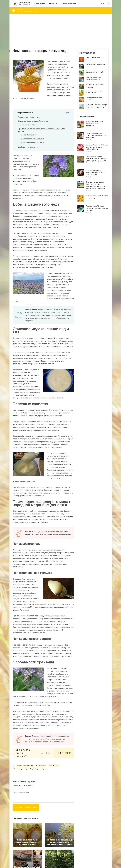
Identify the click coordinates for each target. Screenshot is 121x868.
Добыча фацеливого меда (29, 117)
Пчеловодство (41, 766)
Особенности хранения (28, 147)
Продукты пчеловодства (25, 766)
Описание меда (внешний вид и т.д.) (33, 121)
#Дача (63, 11)
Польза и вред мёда (21, 769)
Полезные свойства (26, 125)
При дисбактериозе (29, 135)
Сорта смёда (40, 769)
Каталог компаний (68, 3)
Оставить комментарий (26, 808)
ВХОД (106, 4)
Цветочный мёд (54, 766)
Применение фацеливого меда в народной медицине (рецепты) (41, 130)
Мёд (32, 769)
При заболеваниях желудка (32, 139)
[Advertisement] (61, 30)
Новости (53, 3)
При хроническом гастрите (32, 143)
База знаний (40, 3)
